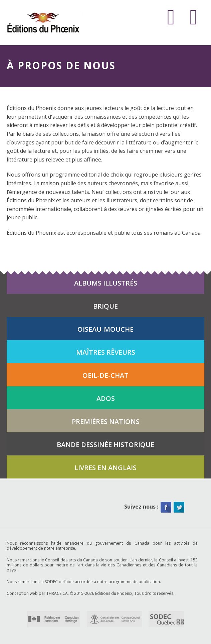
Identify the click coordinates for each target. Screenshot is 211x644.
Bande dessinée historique (105, 445)
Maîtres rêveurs (106, 352)
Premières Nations (106, 421)
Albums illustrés (106, 283)
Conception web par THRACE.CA (37, 593)
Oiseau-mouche (105, 329)
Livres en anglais (105, 468)
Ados (106, 398)
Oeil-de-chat (105, 375)
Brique (105, 306)
